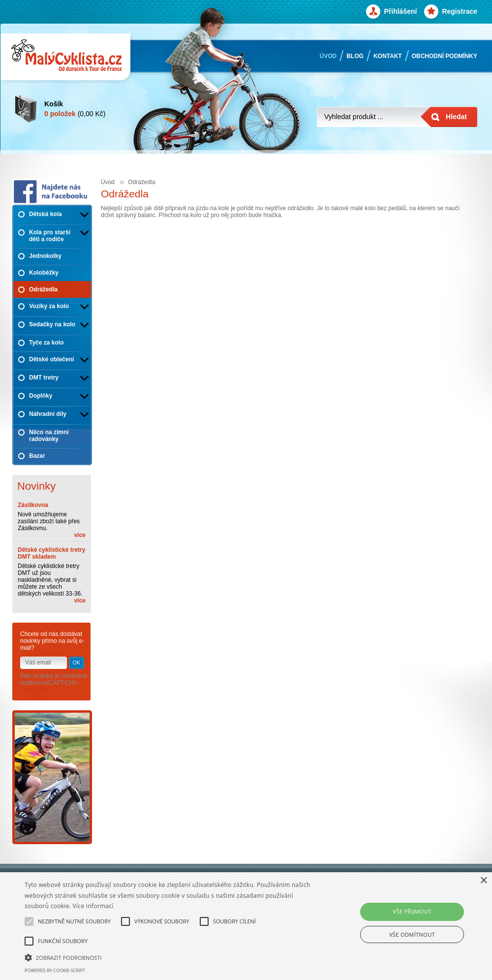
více (80, 535)
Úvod (328, 56)
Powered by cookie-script (55, 970)
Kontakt (388, 56)
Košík (54, 104)
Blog (355, 56)
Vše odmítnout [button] (412, 934)
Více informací (93, 906)
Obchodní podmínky (445, 56)
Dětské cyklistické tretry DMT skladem (51, 553)
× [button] (483, 881)
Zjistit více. (34, 690)
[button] (169, 957)
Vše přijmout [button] (412, 911)
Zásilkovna (33, 505)
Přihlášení (400, 11)
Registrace (460, 11)
